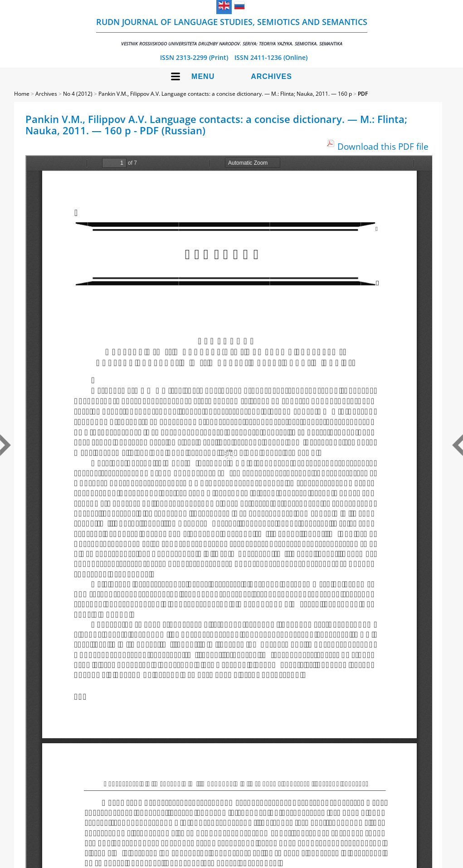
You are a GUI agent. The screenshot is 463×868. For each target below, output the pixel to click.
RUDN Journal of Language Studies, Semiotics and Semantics (232, 32)
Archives (271, 76)
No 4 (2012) (78, 94)
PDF (363, 94)
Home (22, 94)
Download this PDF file (383, 146)
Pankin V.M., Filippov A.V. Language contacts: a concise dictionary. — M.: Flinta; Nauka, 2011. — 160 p (225, 94)
